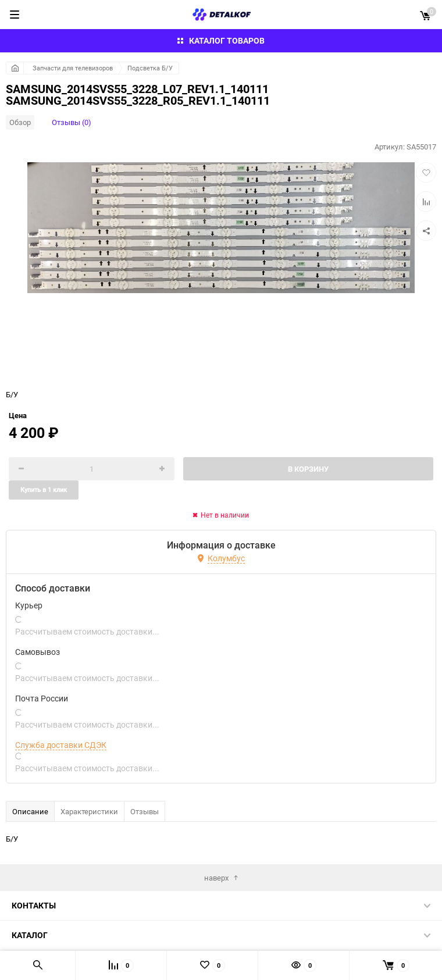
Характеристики (89, 811)
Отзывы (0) (72, 122)
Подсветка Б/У (150, 68)
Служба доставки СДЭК (61, 745)
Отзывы (145, 811)
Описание (30, 811)
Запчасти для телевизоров (73, 68)
